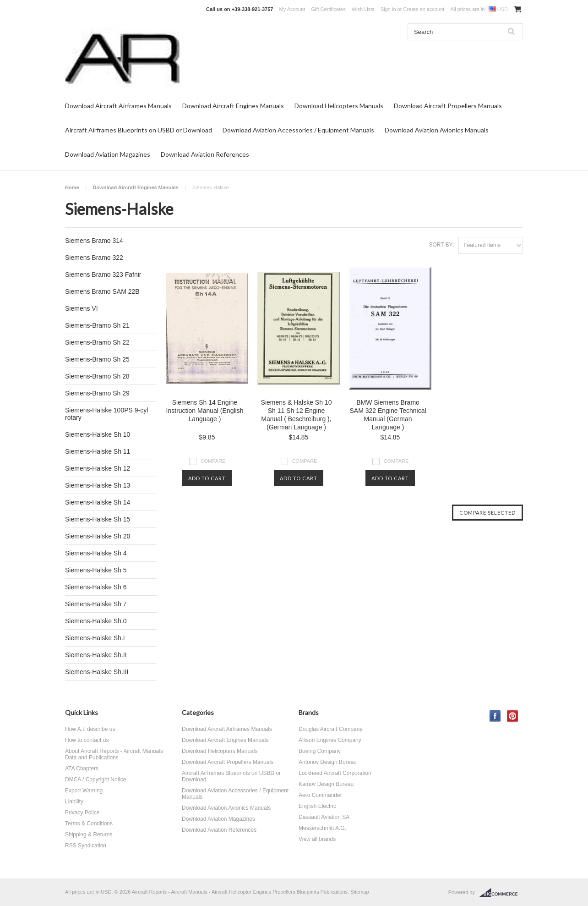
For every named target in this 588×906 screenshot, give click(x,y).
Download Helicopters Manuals (339, 106)
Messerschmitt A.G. (322, 828)
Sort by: (441, 245)
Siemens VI (82, 308)
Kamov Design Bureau (326, 784)
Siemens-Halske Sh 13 (98, 485)
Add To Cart (207, 478)
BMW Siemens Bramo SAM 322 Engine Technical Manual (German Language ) (388, 415)
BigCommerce (501, 893)
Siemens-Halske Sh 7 (96, 604)
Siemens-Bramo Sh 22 (97, 342)
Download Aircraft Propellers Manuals (448, 106)
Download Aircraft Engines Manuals (233, 106)
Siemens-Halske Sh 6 (96, 587)
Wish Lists (363, 9)
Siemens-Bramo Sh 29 (97, 393)
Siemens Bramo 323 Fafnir (103, 275)
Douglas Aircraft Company (330, 729)
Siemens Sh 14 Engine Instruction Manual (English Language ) (205, 411)
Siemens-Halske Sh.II (96, 655)
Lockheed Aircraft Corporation (335, 773)
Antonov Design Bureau (328, 762)
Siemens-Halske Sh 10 (98, 434)
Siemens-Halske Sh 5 (96, 570)
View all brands (317, 839)
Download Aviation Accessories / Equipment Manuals (298, 130)
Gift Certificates (328, 9)
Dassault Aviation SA (324, 817)
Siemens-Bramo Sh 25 (97, 359)
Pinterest (513, 716)
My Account (292, 9)
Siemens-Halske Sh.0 (96, 621)
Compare (213, 461)
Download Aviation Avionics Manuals (437, 130)
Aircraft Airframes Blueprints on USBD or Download (139, 130)
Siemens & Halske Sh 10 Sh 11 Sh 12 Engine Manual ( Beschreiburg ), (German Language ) (297, 415)
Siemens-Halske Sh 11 (98, 451)
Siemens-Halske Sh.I (95, 638)
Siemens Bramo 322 (94, 258)
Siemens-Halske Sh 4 (96, 553)
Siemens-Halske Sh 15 (98, 519)
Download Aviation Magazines (108, 154)
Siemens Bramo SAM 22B (102, 291)
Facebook (495, 716)
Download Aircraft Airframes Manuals (118, 106)
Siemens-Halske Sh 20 (98, 536)
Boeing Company (320, 751)
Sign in (388, 9)
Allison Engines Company (330, 740)
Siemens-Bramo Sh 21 (97, 325)
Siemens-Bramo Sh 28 (97, 376)
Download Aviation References (205, 154)
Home (72, 187)
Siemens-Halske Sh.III (97, 672)
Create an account (424, 9)
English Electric (317, 806)
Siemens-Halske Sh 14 (98, 502)
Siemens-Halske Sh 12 (98, 468)
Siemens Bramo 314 (94, 241)
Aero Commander (320, 795)
